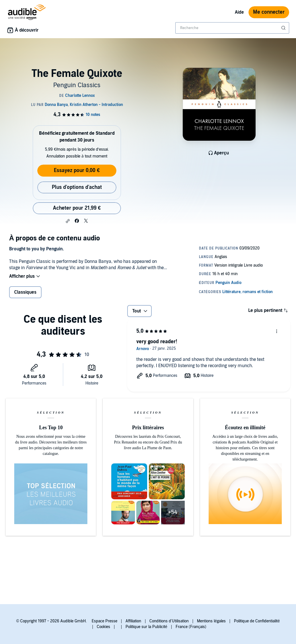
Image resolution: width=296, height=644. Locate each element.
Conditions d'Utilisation (169, 621)
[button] (68, 221)
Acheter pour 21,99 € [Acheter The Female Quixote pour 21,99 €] (77, 208)
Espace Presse (104, 621)
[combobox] (232, 28)
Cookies (103, 627)
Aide (239, 12)
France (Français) (191, 627)
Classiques (25, 292)
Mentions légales (211, 621)
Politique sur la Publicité (146, 627)
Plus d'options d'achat (77, 187)
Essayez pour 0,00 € (77, 170)
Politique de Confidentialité (257, 621)
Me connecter (269, 12)
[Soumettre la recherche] (284, 28)
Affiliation (133, 621)
